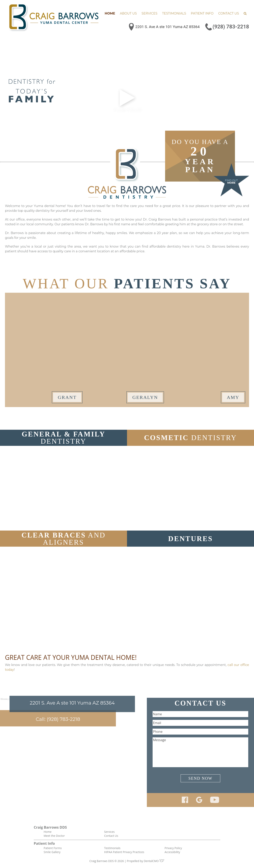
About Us (128, 13)
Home (110, 13)
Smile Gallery (52, 852)
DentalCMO (154, 861)
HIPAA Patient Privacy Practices (124, 852)
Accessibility (172, 852)
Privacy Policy (173, 848)
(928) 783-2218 (231, 27)
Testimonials (174, 13)
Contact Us (229, 13)
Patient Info (202, 13)
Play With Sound (127, 100)
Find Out (231, 182)
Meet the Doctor (54, 836)
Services (149, 13)
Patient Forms (53, 848)
